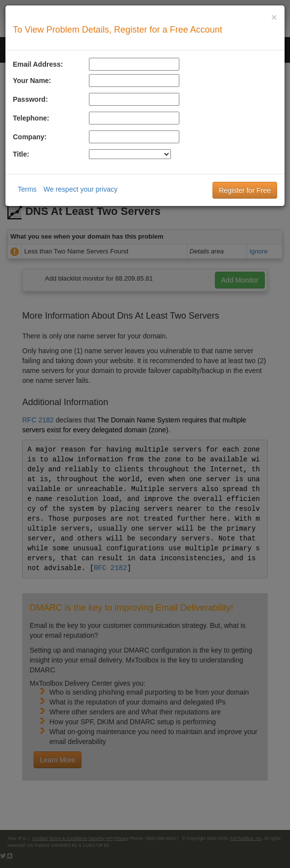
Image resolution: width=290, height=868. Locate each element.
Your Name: (32, 81)
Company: (30, 137)
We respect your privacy (81, 189)
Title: (21, 154)
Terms (27, 189)
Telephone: (31, 118)
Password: (30, 99)
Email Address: (38, 64)
